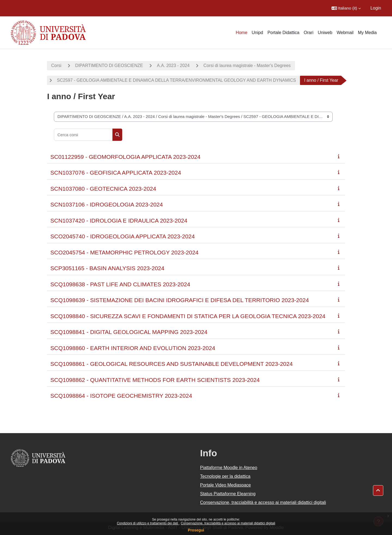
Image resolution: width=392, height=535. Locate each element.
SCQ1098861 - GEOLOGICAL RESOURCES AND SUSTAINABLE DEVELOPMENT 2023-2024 (171, 364)
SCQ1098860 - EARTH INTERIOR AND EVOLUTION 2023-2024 (133, 348)
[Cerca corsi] (83, 135)
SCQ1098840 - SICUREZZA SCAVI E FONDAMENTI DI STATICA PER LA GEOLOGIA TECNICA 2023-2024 (188, 316)
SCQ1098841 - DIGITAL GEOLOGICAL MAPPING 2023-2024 (129, 332)
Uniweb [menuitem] (325, 33)
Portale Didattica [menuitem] (283, 33)
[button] (346, 8)
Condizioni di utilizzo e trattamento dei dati (148, 523)
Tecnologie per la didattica (225, 476)
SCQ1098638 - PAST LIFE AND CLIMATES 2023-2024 (120, 284)
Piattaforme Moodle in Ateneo (229, 468)
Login (376, 8)
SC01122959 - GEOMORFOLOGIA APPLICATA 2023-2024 (125, 157)
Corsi (56, 66)
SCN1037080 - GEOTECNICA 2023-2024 (103, 189)
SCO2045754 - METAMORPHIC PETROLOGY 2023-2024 (124, 252)
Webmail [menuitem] (345, 33)
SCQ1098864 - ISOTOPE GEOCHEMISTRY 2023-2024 (121, 396)
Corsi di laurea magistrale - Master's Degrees (247, 66)
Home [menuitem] (242, 33)
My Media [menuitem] (367, 33)
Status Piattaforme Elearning (228, 494)
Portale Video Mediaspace (226, 485)
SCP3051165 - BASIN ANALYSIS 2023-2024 (107, 268)
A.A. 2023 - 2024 (173, 66)
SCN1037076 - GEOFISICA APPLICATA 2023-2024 (116, 173)
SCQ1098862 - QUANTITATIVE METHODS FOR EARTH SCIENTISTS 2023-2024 (155, 380)
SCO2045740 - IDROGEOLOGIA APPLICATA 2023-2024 (122, 236)
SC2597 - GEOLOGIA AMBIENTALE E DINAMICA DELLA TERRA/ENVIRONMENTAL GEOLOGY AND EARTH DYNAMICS (176, 80)
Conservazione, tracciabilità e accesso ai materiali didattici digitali (228, 523)
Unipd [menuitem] (258, 33)
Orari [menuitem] (309, 33)
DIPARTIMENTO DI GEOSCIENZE (109, 66)
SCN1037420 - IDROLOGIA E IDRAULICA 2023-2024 (119, 221)
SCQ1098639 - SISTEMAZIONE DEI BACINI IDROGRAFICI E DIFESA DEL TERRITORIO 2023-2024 (180, 300)
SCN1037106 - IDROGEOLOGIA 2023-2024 (107, 204)
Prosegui (196, 530)
